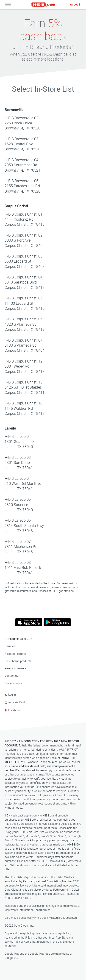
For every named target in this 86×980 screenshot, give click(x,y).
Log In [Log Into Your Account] (78, 4)
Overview (10, 646)
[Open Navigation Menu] (8, 5)
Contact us (11, 676)
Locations (14, 710)
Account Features (15, 654)
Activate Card (17, 702)
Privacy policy (13, 683)
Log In (12, 694)
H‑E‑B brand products (18, 661)
